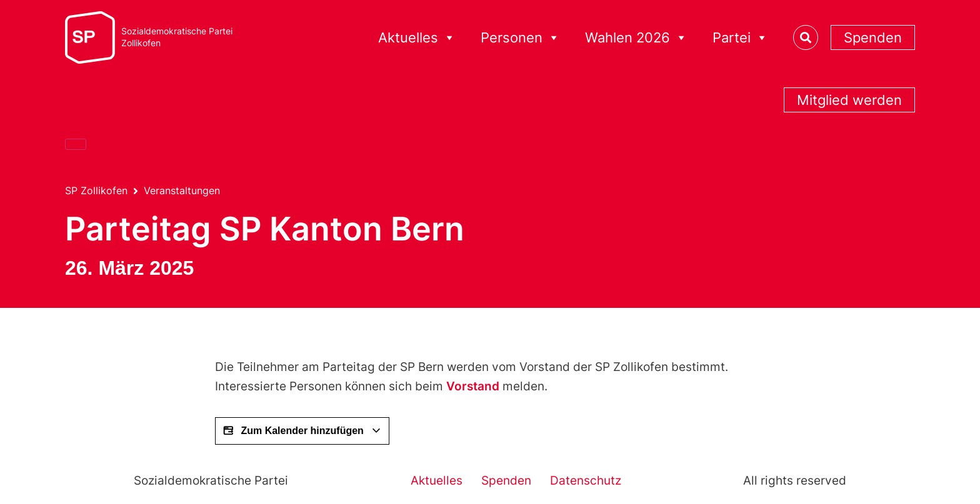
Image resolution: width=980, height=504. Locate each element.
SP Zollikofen (96, 190)
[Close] (76, 144)
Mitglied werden (849, 100)
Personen (520, 38)
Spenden (873, 37)
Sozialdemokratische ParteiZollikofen (177, 37)
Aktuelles (417, 38)
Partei (740, 38)
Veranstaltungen (182, 190)
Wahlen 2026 (636, 38)
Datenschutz (586, 481)
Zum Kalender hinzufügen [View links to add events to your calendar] (302, 431)
